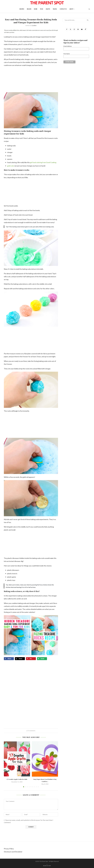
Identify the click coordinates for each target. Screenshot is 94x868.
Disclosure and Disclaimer (13, 852)
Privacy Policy (9, 849)
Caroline (34, 25)
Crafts (48, 9)
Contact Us (63, 9)
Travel (55, 9)
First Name (67, 54)
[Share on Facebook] (9, 659)
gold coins (11, 166)
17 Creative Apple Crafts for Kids (17, 779)
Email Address (68, 46)
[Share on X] (20, 659)
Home (36, 9)
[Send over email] (42, 659)
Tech (41, 9)
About (71, 9)
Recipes (22, 9)
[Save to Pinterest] (31, 659)
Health (29, 9)
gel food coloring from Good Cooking (43, 162)
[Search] (89, 9)
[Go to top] (47, 865)
